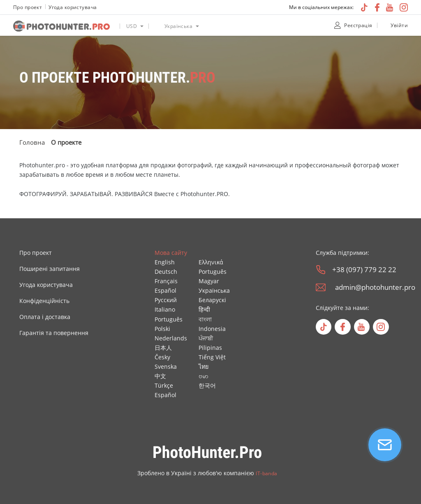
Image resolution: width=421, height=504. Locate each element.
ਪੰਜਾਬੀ (206, 338)
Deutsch (166, 272)
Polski (162, 329)
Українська (214, 290)
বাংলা (205, 319)
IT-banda (266, 473)
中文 (160, 376)
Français (166, 281)
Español (165, 290)
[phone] (321, 270)
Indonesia (212, 329)
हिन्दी (204, 309)
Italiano (165, 309)
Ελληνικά (211, 262)
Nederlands (171, 338)
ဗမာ (204, 376)
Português (169, 319)
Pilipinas (210, 348)
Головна (32, 142)
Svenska (166, 366)
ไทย (204, 366)
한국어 (207, 385)
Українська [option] (178, 26)
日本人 (163, 348)
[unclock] (385, 25)
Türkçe (164, 385)
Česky (162, 357)
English (165, 262)
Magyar (209, 281)
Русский (166, 300)
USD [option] (132, 26)
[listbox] (134, 25)
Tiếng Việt (212, 357)
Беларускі (212, 300)
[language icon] (156, 26)
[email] (321, 287)
